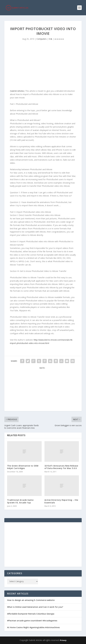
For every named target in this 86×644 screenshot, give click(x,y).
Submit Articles (17, 91)
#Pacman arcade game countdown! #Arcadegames (32, 621)
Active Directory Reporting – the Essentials (61, 501)
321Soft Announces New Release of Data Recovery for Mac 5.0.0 (61, 467)
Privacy (63, 640)
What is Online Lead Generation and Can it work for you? (35, 607)
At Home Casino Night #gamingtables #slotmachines (33, 627)
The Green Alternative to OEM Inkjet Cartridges (23, 467)
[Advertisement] (43, 66)
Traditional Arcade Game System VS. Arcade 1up (20, 501)
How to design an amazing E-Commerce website (31, 600)
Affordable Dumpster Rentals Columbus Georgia (31, 614)
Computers (42, 39)
